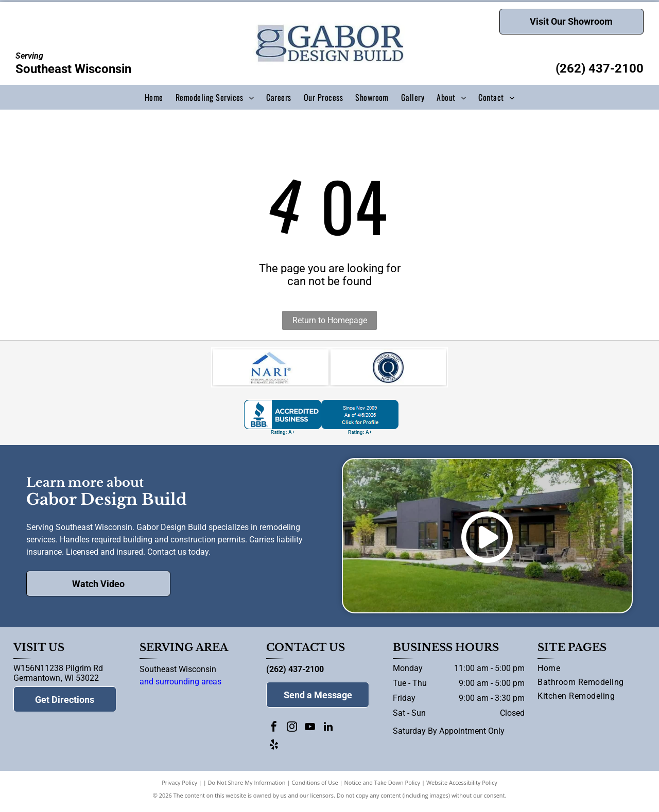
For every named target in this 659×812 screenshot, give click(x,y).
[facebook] (274, 733)
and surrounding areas (180, 687)
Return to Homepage (330, 320)
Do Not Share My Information (247, 788)
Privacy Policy (179, 788)
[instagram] (292, 733)
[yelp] (274, 751)
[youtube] (310, 733)
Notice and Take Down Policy (383, 788)
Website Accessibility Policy (462, 788)
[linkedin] (328, 733)
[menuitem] (154, 97)
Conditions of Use (315, 788)
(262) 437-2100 (600, 68)
